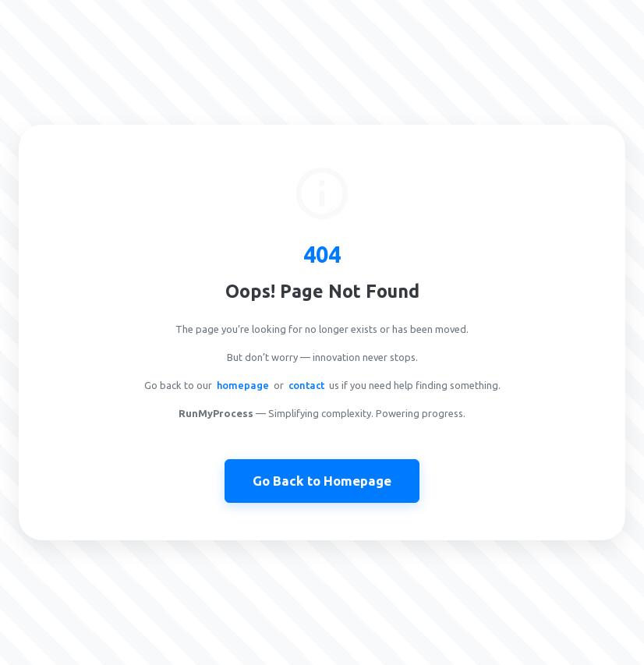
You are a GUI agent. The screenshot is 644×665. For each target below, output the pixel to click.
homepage (243, 385)
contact (306, 385)
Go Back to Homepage (322, 481)
